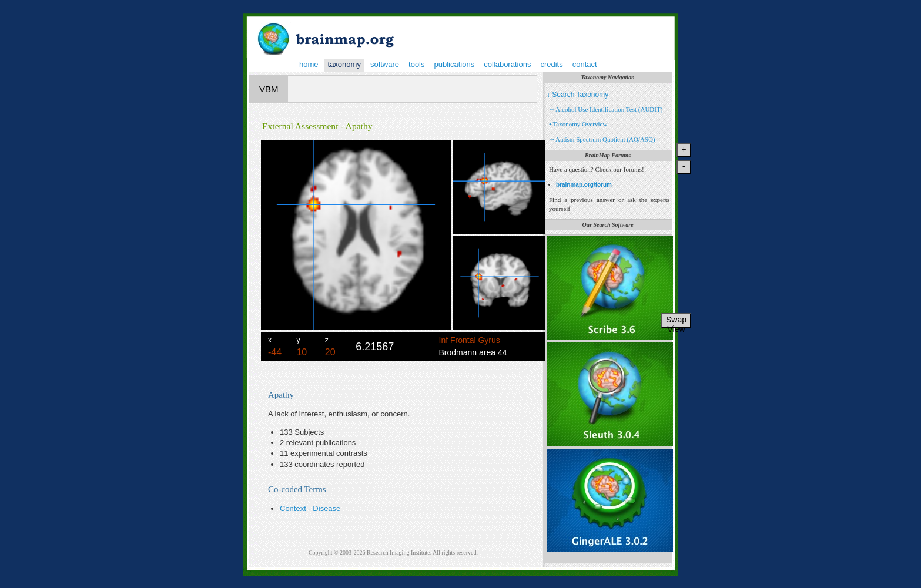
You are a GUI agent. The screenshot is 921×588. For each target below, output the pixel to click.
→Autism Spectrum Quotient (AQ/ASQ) (602, 139)
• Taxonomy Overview (578, 124)
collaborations (507, 64)
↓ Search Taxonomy (577, 95)
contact (585, 64)
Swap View (676, 321)
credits (551, 64)
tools (416, 64)
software (385, 64)
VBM (269, 89)
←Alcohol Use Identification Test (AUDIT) (606, 109)
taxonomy (344, 64)
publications (455, 64)
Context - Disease (310, 508)
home (309, 64)
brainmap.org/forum (584, 185)
